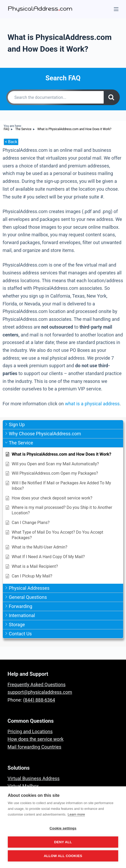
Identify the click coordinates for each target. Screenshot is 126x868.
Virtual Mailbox (23, 786)
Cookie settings (63, 828)
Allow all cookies (63, 856)
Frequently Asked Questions (37, 685)
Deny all (63, 842)
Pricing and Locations (30, 731)
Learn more (76, 814)
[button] (63, 425)
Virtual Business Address (34, 778)
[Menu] (116, 9)
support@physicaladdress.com (40, 692)
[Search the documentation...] (56, 97)
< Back (11, 142)
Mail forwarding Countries (34, 747)
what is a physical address (92, 404)
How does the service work (35, 739)
